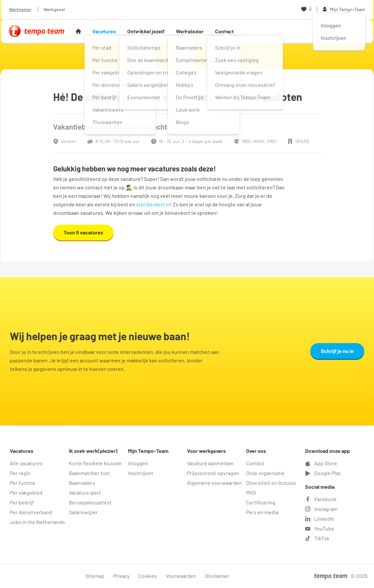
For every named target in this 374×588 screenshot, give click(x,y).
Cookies (148, 576)
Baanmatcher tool (89, 473)
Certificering (261, 502)
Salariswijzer (83, 512)
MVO (251, 493)
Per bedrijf (22, 502)
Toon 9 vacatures (83, 232)
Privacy (121, 576)
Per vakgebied (26, 493)
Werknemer (20, 9)
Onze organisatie (265, 473)
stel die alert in (153, 204)
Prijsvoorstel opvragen (213, 473)
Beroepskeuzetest (90, 502)
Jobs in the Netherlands (37, 522)
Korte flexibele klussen (95, 463)
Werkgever (54, 9)
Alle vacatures (26, 463)
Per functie (23, 483)
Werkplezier (190, 31)
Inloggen (138, 463)
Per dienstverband (31, 512)
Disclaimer (217, 576)
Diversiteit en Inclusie (271, 483)
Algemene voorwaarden (214, 483)
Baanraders (82, 483)
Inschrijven (141, 473)
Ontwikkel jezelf (146, 31)
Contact (224, 31)
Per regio (20, 473)
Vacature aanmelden (210, 463)
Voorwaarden (181, 576)
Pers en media (262, 512)
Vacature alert (85, 493)
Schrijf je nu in (337, 351)
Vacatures (104, 31)
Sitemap (95, 576)
